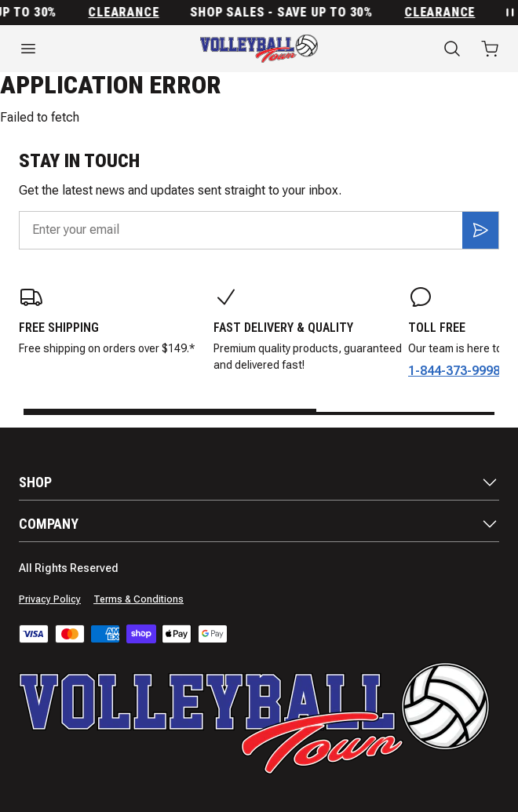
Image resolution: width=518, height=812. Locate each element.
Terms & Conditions (139, 599)
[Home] (259, 49)
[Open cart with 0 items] (490, 49)
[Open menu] (86, 49)
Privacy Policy (50, 599)
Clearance (126, 13)
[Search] (452, 49)
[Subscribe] (480, 230)
